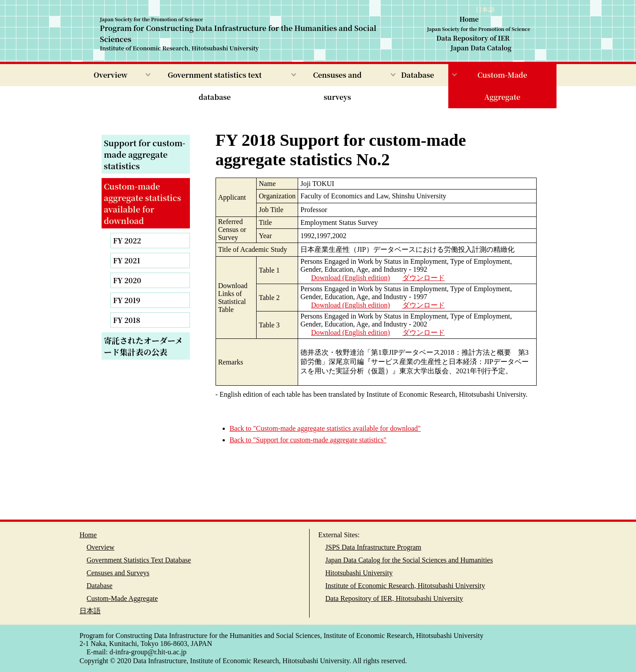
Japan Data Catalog (481, 47)
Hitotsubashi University (359, 573)
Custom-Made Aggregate (502, 86)
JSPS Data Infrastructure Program (373, 547)
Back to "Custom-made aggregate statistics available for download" (325, 428)
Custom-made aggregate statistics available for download (142, 203)
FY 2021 (127, 260)
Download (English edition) (350, 278)
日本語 (485, 9)
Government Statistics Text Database (139, 560)
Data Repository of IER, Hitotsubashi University (394, 598)
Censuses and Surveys (118, 573)
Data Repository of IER (473, 38)
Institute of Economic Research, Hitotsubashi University (405, 586)
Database (418, 75)
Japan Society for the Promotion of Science (479, 28)
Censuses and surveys (337, 86)
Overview (111, 75)
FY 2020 (127, 280)
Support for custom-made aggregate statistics (145, 154)
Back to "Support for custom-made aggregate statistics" (308, 440)
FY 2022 (127, 241)
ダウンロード (424, 278)
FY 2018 (127, 320)
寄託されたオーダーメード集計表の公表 (143, 346)
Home (469, 19)
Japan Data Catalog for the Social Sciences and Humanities (409, 560)
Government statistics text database (215, 86)
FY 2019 (127, 300)
